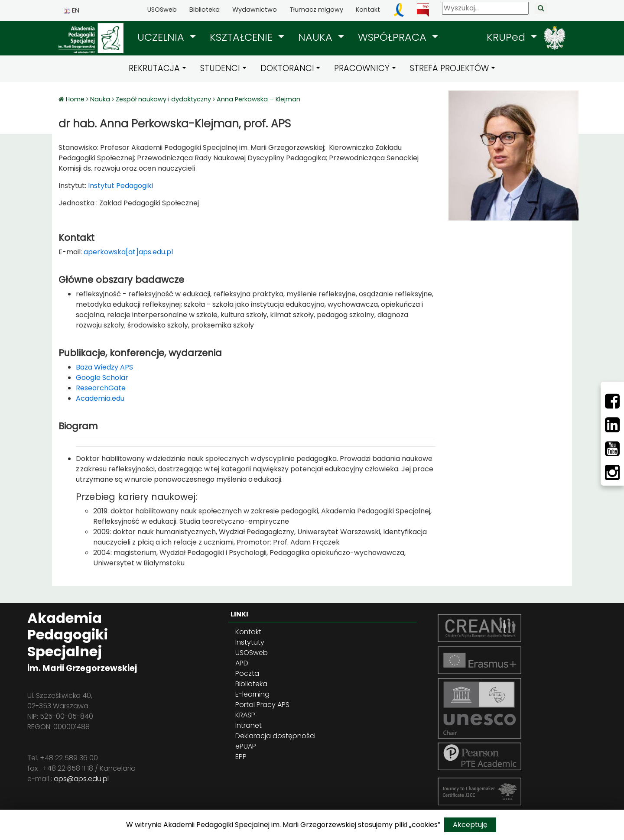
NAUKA (317, 37)
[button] (167, 37)
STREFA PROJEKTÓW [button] (449, 68)
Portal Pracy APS (262, 705)
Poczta (247, 673)
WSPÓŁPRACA (394, 37)
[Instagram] (612, 473)
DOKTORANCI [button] (287, 68)
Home (76, 99)
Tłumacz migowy (316, 10)
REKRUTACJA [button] (154, 68)
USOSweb (162, 10)
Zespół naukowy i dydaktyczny (163, 99)
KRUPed (507, 37)
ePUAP (246, 746)
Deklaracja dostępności (275, 736)
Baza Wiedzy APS (104, 367)
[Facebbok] (612, 401)
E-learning (252, 694)
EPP (241, 757)
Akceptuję (470, 825)
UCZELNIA (162, 37)
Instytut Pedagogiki (120, 186)
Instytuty (250, 642)
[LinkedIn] (612, 425)
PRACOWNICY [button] (362, 68)
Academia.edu (100, 398)
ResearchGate (101, 388)
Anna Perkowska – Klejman (258, 99)
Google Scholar (102, 378)
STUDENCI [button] (220, 68)
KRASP (245, 715)
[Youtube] (612, 449)
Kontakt (368, 10)
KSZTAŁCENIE (243, 37)
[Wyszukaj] (485, 8)
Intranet (249, 725)
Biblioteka (205, 10)
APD (242, 663)
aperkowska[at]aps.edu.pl (128, 252)
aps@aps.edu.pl (81, 779)
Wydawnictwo (255, 10)
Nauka (100, 99)
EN (71, 10)
